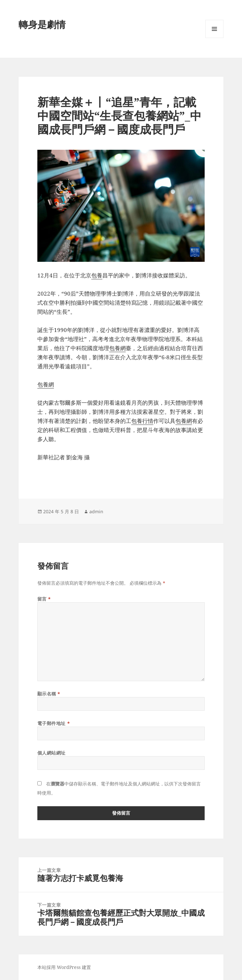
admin (96, 511)
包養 (97, 275)
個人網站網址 (51, 753)
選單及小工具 (214, 38)
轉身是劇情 (42, 24)
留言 (44, 599)
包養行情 (142, 421)
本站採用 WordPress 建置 (64, 967)
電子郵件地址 (54, 723)
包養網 (117, 348)
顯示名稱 (49, 694)
